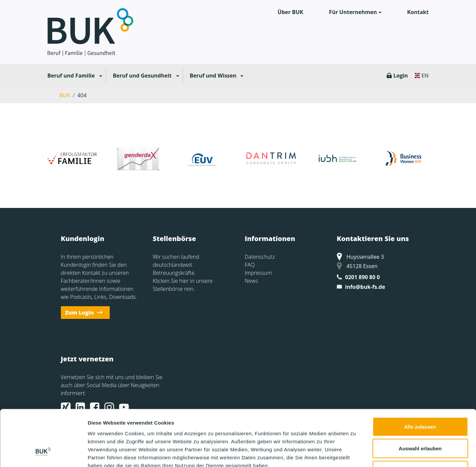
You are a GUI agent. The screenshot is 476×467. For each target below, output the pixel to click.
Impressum (258, 273)
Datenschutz (260, 257)
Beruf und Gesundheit (142, 76)
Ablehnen (420, 423)
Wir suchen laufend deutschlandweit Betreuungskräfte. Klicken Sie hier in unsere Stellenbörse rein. (183, 273)
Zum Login (80, 313)
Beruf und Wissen (213, 76)
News (251, 281)
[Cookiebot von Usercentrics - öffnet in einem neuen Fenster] (43, 454)
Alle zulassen (420, 379)
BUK (65, 95)
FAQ (250, 265)
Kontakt (418, 12)
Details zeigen (356, 454)
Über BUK (291, 12)
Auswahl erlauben (420, 401)
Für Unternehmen (353, 12)
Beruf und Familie (71, 76)
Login (401, 76)
